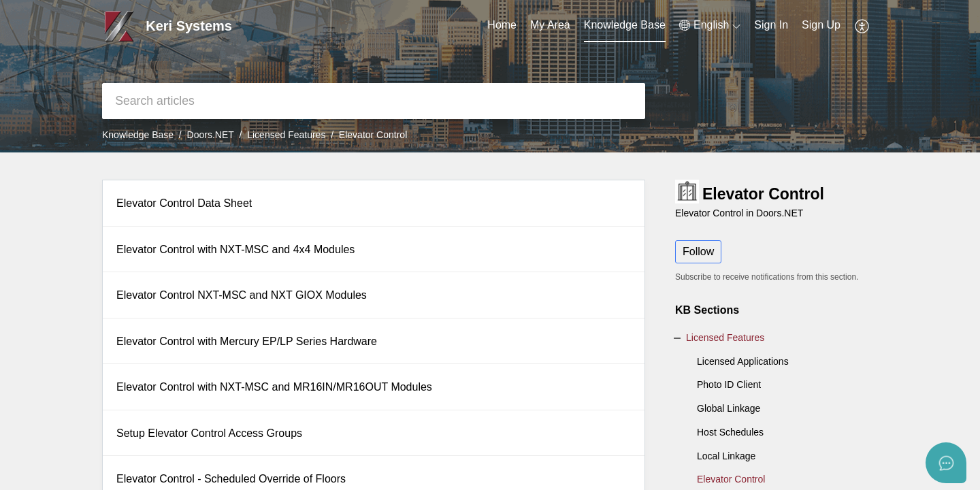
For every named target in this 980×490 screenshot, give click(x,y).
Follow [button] (698, 251)
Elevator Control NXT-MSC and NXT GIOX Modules (242, 295)
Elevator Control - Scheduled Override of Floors (231, 479)
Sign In (771, 25)
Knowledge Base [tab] (625, 25)
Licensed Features (286, 135)
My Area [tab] (550, 25)
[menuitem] (771, 26)
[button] (710, 25)
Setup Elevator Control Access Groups (209, 433)
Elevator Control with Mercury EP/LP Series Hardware (247, 341)
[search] (374, 101)
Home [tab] (502, 25)
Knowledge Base (138, 135)
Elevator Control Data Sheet (184, 203)
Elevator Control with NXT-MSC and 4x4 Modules (235, 249)
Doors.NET (211, 135)
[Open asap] (946, 463)
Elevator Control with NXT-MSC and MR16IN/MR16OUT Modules (274, 387)
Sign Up (821, 25)
